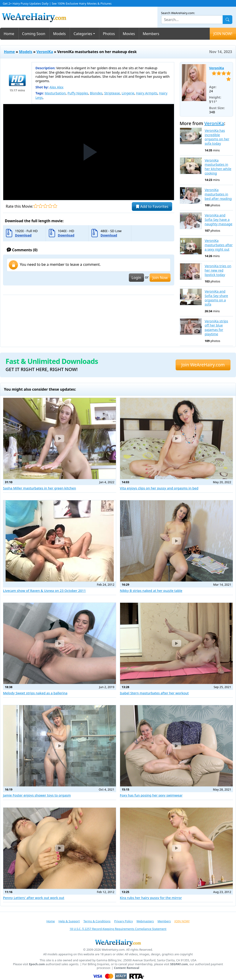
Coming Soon (34, 34)
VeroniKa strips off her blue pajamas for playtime (216, 328)
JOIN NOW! (223, 34)
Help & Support (69, 921)
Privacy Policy (123, 921)
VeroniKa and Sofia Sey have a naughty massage (218, 220)
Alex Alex (56, 87)
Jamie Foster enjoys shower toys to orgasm (37, 795)
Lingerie (128, 93)
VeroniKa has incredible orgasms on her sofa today (217, 137)
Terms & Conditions (97, 921)
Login (136, 278)
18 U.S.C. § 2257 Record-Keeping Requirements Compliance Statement (118, 929)
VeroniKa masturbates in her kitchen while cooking (218, 167)
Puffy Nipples (78, 93)
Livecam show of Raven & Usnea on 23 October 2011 (44, 591)
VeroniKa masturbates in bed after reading (218, 194)
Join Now (160, 278)
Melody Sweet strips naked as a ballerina (35, 693)
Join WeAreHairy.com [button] (203, 365)
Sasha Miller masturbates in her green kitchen (40, 488)
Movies (129, 34)
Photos (109, 34)
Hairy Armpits (147, 93)
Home (9, 34)
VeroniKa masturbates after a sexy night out (219, 245)
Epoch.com (37, 964)
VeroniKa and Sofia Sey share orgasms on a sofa (216, 298)
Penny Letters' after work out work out (34, 898)
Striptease (112, 93)
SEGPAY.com (179, 964)
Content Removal (127, 968)
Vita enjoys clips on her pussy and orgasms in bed (159, 488)
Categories (83, 34)
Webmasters (145, 921)
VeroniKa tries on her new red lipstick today (218, 270)
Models (59, 34)
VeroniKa (45, 52)
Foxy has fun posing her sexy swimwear (151, 795)
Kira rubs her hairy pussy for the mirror (151, 898)
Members (151, 34)
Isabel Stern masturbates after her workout (154, 693)
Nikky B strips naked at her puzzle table (151, 591)
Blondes (96, 93)
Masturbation (55, 93)
